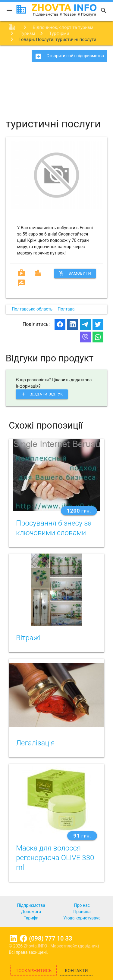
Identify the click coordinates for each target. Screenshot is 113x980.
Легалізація (35, 743)
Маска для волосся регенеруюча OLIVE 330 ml (55, 858)
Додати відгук (42, 394)
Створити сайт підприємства (69, 56)
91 (82, 836)
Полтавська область (32, 309)
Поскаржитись (33, 971)
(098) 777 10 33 (50, 938)
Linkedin (13, 938)
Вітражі (28, 638)
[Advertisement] (56, 87)
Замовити (75, 273)
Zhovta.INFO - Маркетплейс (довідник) (61, 946)
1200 (79, 511)
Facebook (24, 938)
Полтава (66, 309)
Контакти (76, 971)
